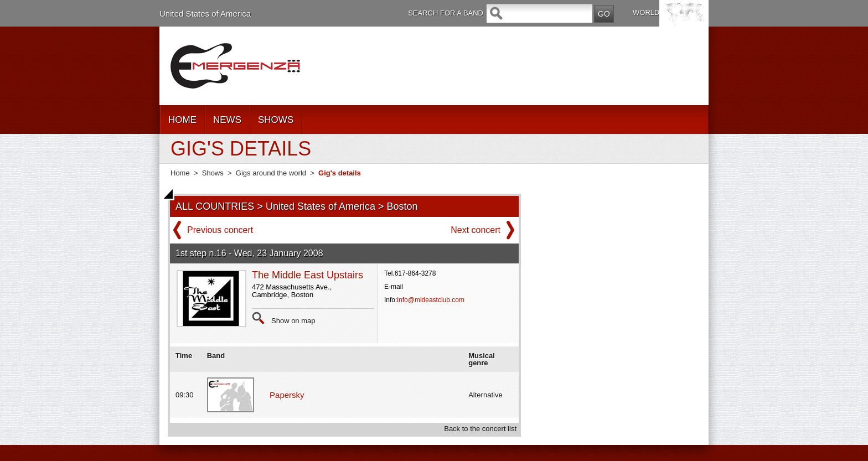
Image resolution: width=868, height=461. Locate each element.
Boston (402, 206)
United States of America (205, 14)
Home (180, 173)
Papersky (287, 395)
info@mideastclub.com (431, 300)
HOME (182, 120)
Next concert (476, 230)
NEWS (227, 120)
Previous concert (220, 230)
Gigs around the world (271, 173)
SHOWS (276, 120)
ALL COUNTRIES (215, 206)
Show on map (293, 321)
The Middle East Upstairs (308, 275)
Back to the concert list (480, 429)
